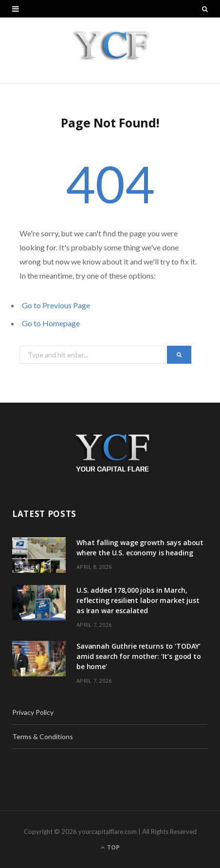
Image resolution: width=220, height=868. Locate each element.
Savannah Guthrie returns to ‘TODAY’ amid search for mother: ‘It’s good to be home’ (139, 656)
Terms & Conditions (43, 736)
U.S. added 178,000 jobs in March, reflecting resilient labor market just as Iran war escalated (138, 600)
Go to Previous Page (56, 305)
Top (110, 847)
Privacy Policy (33, 712)
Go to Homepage (51, 323)
